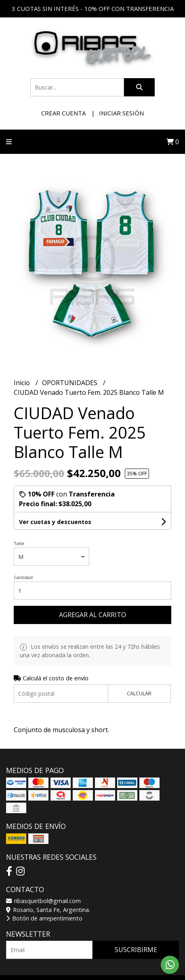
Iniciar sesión (121, 113)
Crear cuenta (63, 113)
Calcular (139, 693)
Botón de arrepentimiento (44, 918)
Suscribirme (136, 950)
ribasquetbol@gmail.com (43, 901)
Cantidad (23, 577)
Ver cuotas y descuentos (55, 522)
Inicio (23, 383)
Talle (19, 543)
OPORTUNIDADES (70, 383)
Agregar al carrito (92, 615)
